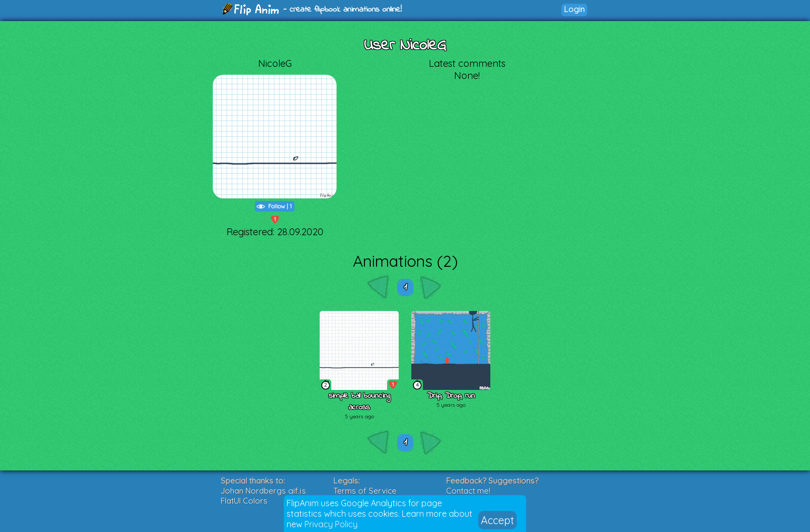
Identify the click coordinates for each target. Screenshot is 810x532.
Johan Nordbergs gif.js (263, 491)
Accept (497, 520)
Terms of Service (365, 491)
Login (574, 9)
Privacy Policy (331, 524)
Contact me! (468, 491)
